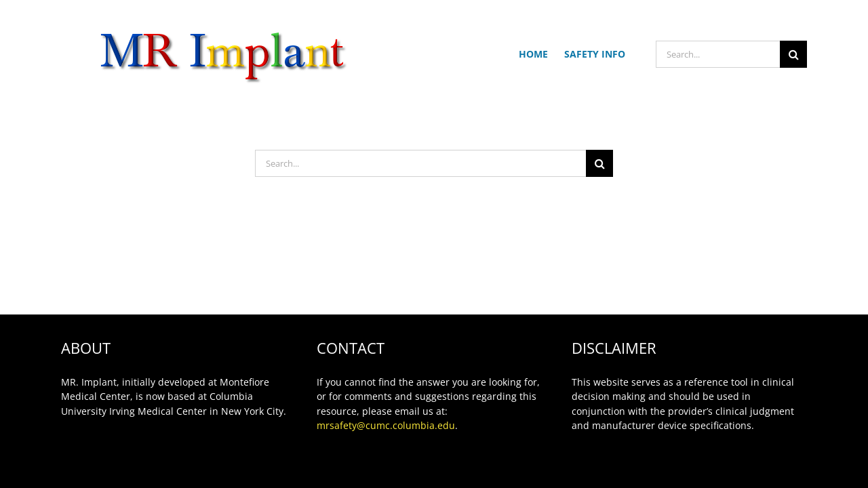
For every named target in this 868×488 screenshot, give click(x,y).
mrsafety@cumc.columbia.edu (386, 425)
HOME (533, 54)
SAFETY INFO (595, 54)
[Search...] (718, 54)
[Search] (793, 54)
